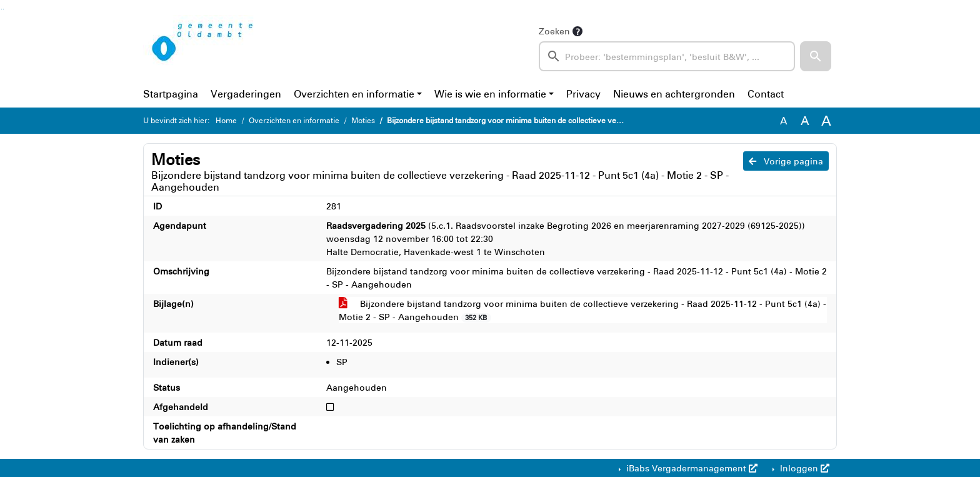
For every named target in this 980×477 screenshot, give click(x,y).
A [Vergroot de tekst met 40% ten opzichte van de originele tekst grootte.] (826, 121)
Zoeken (554, 31)
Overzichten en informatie (354, 94)
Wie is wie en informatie (490, 94)
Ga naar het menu (3, 9)
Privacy (583, 94)
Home (226, 120)
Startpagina (171, 94)
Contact (766, 94)
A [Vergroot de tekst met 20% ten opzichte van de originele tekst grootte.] (805, 120)
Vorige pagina (786, 161)
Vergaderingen (246, 94)
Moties (363, 120)
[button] (816, 56)
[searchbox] (667, 56)
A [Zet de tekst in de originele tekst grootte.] (784, 121)
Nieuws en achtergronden (674, 94)
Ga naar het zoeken (2, 9)
